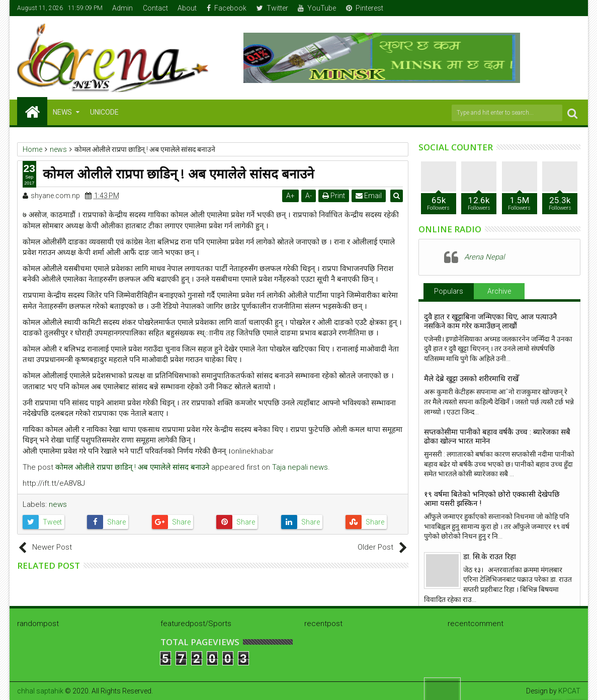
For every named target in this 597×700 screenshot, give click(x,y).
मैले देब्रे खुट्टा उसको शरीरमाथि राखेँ (471, 379)
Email (370, 196)
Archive (499, 291)
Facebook (227, 8)
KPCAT (569, 691)
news (58, 504)
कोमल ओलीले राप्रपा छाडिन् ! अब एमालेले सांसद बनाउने (132, 467)
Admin (122, 8)
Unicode (104, 112)
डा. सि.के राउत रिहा (490, 557)
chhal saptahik (40, 691)
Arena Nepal (484, 257)
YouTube (317, 8)
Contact (155, 8)
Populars (449, 291)
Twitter (272, 8)
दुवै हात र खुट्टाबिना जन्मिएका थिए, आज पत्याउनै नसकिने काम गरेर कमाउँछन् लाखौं (490, 321)
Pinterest (365, 8)
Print (335, 196)
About (187, 8)
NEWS (62, 112)
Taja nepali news (300, 467)
